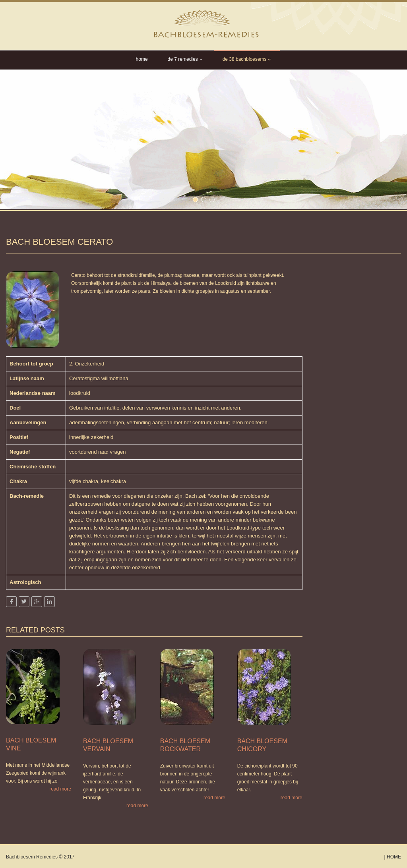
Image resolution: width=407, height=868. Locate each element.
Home (142, 59)
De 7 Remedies (185, 59)
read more (60, 789)
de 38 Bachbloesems (247, 59)
